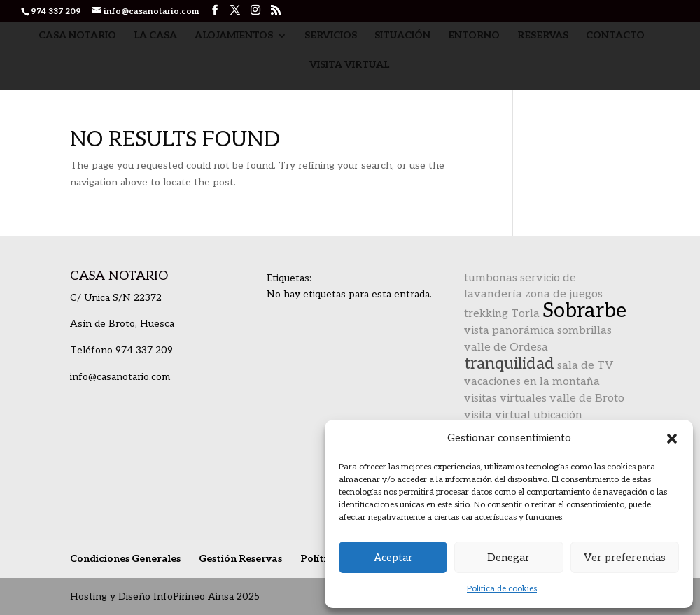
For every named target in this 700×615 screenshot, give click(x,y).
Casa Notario (77, 36)
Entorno (474, 36)
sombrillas (584, 331)
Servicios (331, 36)
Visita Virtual (349, 65)
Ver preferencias (625, 558)
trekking (486, 314)
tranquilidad (509, 364)
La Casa (155, 36)
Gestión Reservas (240, 559)
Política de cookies (502, 589)
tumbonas (491, 278)
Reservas (543, 36)
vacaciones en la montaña (532, 382)
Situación (402, 36)
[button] (672, 439)
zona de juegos (564, 294)
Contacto (615, 36)
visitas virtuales (505, 398)
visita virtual (497, 415)
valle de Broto (587, 398)
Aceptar (393, 558)
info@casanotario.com (120, 377)
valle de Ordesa (506, 347)
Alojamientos (234, 36)
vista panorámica (509, 331)
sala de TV (585, 366)
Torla (525, 314)
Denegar (509, 558)
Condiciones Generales (125, 559)
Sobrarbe (584, 311)
